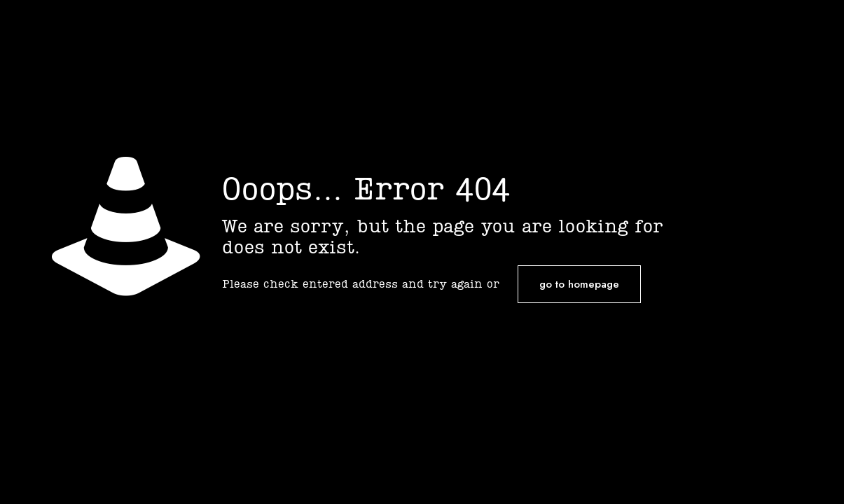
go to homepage (579, 284)
